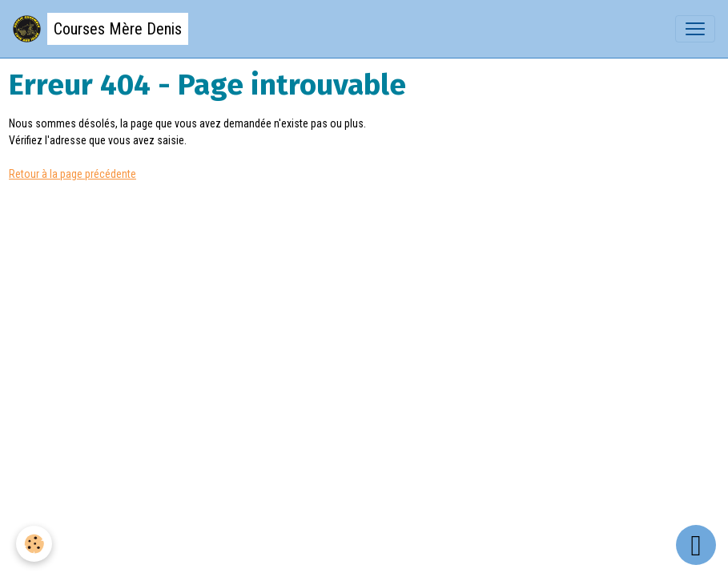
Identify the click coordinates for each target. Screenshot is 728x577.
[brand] (101, 29)
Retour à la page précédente (72, 174)
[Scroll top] (696, 545)
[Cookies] (34, 544)
